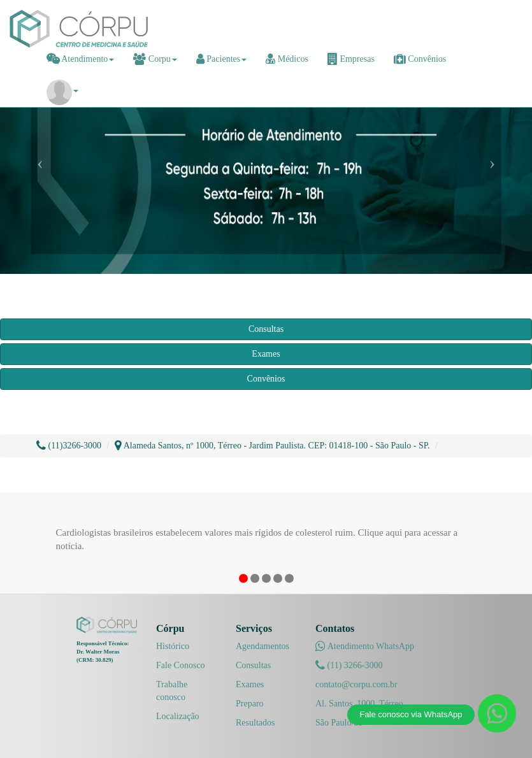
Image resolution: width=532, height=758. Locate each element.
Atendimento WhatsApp (365, 646)
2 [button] (255, 578)
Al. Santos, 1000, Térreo (359, 704)
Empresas (351, 59)
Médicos (287, 59)
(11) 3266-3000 (349, 665)
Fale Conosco (181, 665)
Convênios (420, 59)
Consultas (266, 329)
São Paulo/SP (340, 723)
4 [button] (278, 578)
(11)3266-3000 (69, 446)
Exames (266, 354)
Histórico (173, 646)
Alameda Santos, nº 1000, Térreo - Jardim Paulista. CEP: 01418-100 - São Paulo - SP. (272, 446)
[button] (62, 91)
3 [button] (266, 578)
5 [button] (289, 578)
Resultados (255, 723)
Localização (178, 716)
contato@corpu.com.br (356, 684)
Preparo (250, 704)
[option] (266, 535)
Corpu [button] (155, 59)
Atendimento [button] (81, 59)
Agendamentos (262, 646)
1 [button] (243, 578)
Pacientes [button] (221, 59)
